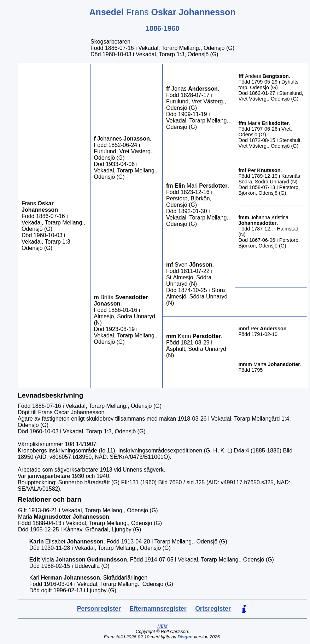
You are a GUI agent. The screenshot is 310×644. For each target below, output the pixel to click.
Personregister (99, 609)
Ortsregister (213, 609)
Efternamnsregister (158, 609)
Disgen (185, 637)
